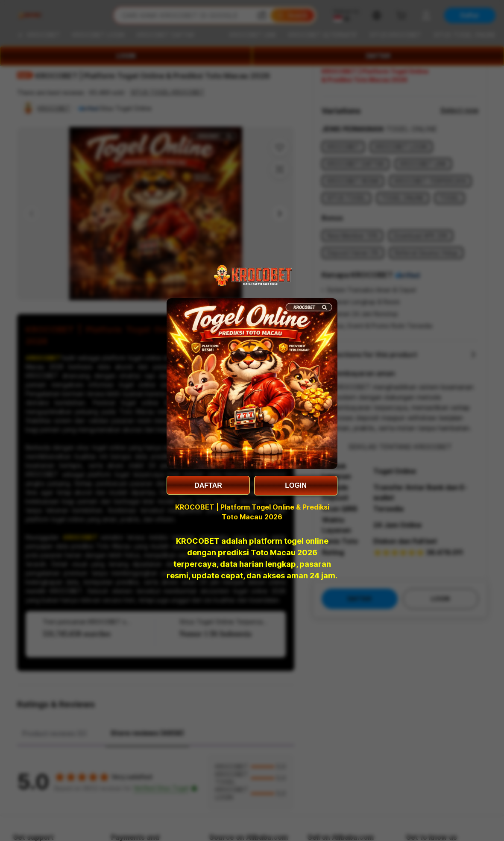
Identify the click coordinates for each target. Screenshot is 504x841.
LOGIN (296, 485)
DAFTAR (208, 485)
